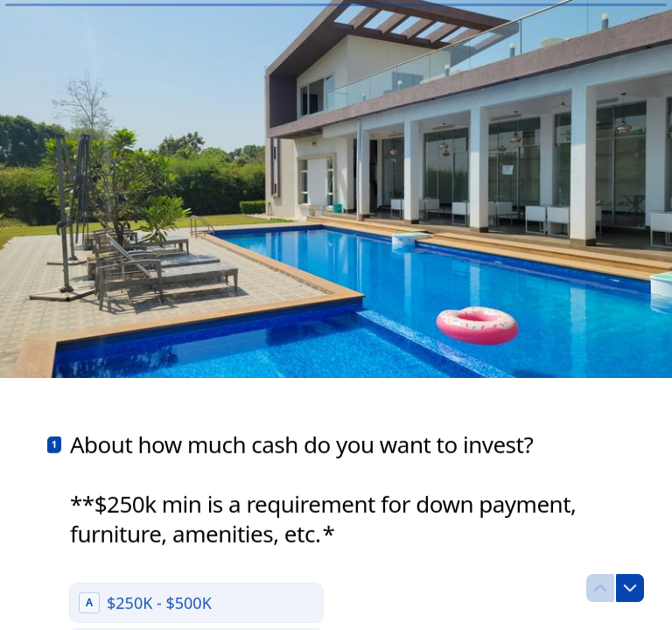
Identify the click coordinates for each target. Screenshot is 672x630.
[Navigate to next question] (630, 588)
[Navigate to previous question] (600, 588)
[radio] (196, 603)
